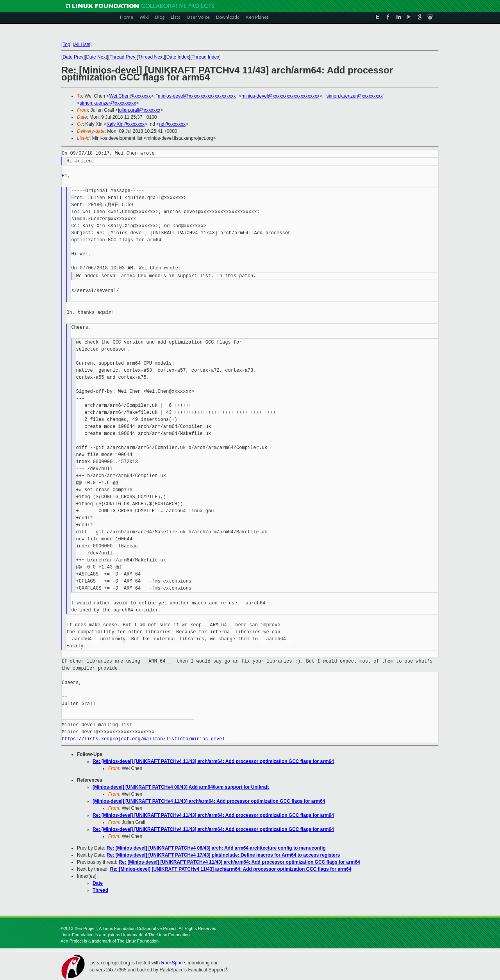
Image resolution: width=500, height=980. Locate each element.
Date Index (178, 57)
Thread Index (206, 57)
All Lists (82, 45)
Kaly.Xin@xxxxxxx (126, 124)
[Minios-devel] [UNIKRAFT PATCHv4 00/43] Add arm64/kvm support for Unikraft (181, 787)
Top (66, 45)
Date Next (96, 57)
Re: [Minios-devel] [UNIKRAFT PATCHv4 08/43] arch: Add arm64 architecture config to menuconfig (216, 848)
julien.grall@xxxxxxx (139, 110)
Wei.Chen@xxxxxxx (130, 96)
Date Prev (73, 57)
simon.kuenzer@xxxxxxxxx (355, 96)
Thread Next (151, 57)
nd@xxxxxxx (172, 124)
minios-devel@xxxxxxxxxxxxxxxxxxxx (197, 96)
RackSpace (173, 963)
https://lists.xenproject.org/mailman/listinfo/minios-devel (143, 739)
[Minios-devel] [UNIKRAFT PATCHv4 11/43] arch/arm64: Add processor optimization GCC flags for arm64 (209, 801)
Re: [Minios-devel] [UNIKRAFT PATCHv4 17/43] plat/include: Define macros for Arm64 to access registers (223, 855)
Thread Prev (122, 57)
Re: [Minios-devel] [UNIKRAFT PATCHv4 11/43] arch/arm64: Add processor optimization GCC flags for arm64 (213, 761)
